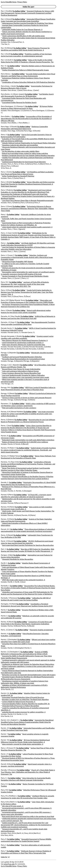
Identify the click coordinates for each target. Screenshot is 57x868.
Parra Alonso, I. (6, 74)
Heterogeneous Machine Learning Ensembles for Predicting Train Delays (28, 23)
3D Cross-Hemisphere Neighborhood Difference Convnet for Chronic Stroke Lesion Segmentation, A (25, 741)
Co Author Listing (19, 11)
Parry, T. (4, 851)
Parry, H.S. (4, 784)
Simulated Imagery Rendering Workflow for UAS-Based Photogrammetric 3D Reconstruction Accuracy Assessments (27, 678)
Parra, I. (4, 214)
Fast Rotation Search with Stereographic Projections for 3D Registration (27, 95)
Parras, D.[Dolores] (8, 420)
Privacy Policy (22, 2)
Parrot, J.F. (5, 754)
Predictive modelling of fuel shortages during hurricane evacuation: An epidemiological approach (26, 55)
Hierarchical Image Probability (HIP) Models (18, 262)
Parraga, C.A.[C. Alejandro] (10, 365)
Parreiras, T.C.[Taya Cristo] (10, 462)
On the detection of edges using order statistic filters (21, 151)
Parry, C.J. (4, 778)
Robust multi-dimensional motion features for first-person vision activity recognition (26, 311)
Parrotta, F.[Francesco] (9, 770)
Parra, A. (4, 135)
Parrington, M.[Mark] (8, 604)
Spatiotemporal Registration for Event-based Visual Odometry (24, 162)
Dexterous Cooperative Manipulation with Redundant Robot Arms (24, 128)
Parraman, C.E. (6, 404)
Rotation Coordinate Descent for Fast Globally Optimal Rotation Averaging (28, 156)
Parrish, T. (4, 734)
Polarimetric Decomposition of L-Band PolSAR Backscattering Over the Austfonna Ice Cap (28, 484)
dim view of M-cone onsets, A (13, 806)
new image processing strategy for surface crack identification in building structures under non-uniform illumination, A (27, 414)
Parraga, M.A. (6, 388)
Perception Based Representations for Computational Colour (24, 359)
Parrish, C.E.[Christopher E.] (11, 652)
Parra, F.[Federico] (7, 190)
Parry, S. (4, 845)
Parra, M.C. (5, 282)
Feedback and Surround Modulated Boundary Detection (22, 357)
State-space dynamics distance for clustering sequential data (24, 345)
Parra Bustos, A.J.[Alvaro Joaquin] (13, 94)
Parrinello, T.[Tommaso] (9, 598)
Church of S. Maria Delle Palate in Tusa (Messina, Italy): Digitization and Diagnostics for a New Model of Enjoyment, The (28, 772)
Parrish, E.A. (5, 693)
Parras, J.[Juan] (6, 426)
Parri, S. (4, 549)
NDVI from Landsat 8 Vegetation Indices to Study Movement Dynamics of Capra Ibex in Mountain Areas (28, 389)
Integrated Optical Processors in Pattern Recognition (21, 706)
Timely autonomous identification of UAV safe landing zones (23, 36)
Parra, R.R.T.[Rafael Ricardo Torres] (13, 300)
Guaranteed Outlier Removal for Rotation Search (19, 102)
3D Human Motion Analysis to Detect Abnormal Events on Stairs (27, 107)
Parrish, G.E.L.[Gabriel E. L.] (11, 720)
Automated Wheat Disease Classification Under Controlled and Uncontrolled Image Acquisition (28, 20)
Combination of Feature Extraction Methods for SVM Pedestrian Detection (28, 82)
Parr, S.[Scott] (6, 54)
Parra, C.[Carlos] (7, 172)
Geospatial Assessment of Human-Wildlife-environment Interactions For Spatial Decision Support (26, 840)
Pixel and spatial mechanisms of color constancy (19, 408)
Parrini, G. (4, 616)
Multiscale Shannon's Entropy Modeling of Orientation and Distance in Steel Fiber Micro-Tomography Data (26, 852)
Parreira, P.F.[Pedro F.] (9, 448)
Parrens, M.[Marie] (8, 519)
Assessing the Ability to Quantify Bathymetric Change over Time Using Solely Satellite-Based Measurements (26, 657)
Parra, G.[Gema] (7, 206)
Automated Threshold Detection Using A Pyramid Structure (23, 697)
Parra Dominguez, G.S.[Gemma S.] (13, 106)
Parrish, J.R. (5, 728)
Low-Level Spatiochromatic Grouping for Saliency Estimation (23, 375)
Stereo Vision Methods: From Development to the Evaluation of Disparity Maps (28, 457)
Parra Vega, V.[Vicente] (9, 127)
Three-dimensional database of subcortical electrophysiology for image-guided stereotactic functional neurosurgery (28, 530)
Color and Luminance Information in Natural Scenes (20, 371)
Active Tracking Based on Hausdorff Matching (18, 176)
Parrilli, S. (4, 563)
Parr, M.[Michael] (7, 48)
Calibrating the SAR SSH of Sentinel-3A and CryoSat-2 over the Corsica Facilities (26, 599)
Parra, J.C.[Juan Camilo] (9, 233)
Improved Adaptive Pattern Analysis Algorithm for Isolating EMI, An (26, 704)
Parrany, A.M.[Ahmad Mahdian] (12, 412)
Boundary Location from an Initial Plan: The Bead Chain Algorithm (25, 700)
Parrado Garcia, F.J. (8, 328)
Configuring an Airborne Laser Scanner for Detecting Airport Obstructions (28, 664)
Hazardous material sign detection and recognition (20, 145)
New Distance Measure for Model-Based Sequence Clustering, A (25, 340)
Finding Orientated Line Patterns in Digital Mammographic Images (26, 70)
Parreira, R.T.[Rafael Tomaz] (11, 456)
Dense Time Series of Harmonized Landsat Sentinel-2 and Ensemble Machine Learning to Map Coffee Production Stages (25, 469)
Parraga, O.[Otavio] (8, 393)
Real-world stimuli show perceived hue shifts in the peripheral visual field (28, 816)
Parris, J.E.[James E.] (8, 630)
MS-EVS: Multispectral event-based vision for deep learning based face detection (27, 542)
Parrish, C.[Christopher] (9, 640)
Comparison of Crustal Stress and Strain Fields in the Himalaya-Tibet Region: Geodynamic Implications (26, 623)
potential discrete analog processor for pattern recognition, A (24, 712)
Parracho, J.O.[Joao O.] (9, 322)
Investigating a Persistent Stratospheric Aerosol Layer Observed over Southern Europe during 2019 (27, 605)
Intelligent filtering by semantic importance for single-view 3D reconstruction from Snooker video (28, 797)
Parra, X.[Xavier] (7, 310)
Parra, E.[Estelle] (7, 182)
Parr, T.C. (4, 66)
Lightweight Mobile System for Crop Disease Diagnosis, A (22, 30)
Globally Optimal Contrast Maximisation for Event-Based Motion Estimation (29, 143)
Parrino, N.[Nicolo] (7, 622)
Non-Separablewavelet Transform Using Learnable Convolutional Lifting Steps (28, 323)
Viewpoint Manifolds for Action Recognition (18, 559)
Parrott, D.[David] (7, 764)
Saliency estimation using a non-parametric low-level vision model (26, 377)
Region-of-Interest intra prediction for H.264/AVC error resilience (25, 442)
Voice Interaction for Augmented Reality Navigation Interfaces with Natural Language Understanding (26, 779)
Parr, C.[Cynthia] (7, 11)
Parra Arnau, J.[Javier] (9, 86)
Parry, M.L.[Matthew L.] (9, 796)
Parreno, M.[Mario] (8, 507)
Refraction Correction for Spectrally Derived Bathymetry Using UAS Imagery (29, 675)
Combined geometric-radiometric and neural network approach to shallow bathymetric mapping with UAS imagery (28, 661)
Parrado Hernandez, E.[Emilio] (12, 336)
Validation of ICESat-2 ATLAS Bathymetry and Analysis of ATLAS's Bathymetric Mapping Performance (24, 686)
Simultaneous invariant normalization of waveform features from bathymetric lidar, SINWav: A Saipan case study (24, 682)
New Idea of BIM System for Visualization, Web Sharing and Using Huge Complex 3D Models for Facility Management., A (27, 550)
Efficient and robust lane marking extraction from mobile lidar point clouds (28, 641)
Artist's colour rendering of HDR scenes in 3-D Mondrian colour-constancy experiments (28, 405)
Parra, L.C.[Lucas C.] (8, 255)
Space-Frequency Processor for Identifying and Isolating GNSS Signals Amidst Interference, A (25, 49)
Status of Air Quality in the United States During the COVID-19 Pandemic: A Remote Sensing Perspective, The (27, 61)
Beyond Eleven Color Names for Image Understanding (21, 369)
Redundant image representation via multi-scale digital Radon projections (28, 440)
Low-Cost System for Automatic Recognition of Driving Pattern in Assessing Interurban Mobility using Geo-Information (28, 248)
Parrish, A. (4, 634)
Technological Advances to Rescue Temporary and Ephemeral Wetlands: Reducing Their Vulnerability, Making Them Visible (27, 209)
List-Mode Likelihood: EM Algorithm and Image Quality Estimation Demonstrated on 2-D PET (28, 244)
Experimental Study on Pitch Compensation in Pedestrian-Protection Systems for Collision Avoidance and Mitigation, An (26, 224)
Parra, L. (4, 243)
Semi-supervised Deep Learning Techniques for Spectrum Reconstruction (28, 545)
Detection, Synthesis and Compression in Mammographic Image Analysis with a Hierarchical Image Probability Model (27, 257)
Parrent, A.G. (5, 529)
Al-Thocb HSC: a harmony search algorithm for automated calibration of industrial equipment (26, 496)
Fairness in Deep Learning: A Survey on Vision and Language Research (27, 398)
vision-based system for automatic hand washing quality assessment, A (27, 227)
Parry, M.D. (5, 790)
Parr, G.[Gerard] (7, 19)
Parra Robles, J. (6, 116)
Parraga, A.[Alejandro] (9, 353)
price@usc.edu (9, 864)
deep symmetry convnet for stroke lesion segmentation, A (23, 744)
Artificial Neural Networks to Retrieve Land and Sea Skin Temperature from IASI (28, 317)
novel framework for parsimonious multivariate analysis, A (23, 343)
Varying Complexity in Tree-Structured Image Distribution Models (25, 276)
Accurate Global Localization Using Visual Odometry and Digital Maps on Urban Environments (28, 75)
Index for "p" (5, 857)
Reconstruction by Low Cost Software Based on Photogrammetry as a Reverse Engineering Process (28, 421)
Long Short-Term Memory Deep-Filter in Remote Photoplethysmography (28, 200)
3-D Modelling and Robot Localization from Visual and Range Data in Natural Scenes (27, 173)
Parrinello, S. (5, 586)
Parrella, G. (5, 482)
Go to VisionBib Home (9, 2)
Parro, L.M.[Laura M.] (8, 748)
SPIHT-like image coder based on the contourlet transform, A (24, 580)
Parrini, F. (4, 610)
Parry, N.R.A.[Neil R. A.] (9, 802)
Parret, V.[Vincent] (7, 541)
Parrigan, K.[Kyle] (7, 555)
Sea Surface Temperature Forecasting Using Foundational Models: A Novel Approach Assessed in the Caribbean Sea (28, 306)
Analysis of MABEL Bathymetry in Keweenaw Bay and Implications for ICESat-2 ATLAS (24, 653)
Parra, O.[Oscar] (7, 290)
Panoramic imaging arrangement (41, 630)
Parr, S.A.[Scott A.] (7, 60)
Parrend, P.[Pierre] (7, 495)
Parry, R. (4, 839)
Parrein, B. (5, 436)
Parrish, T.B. (5, 740)
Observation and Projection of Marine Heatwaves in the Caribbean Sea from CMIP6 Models (27, 301)
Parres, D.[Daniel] (7, 535)
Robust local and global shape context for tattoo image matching (25, 153)
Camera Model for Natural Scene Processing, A (19, 702)
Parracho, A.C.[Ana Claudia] (11, 316)
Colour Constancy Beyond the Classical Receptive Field (21, 373)
